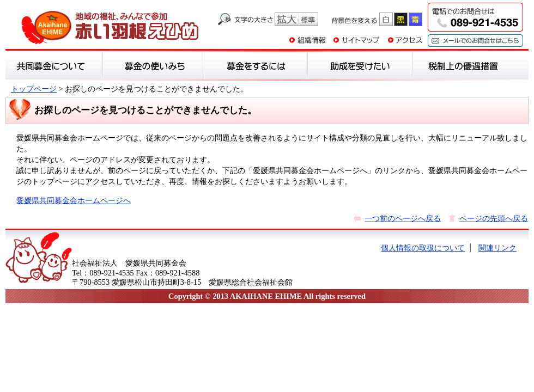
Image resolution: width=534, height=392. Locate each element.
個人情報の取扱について (423, 248)
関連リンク (497, 248)
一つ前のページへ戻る (403, 218)
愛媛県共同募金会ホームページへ (74, 200)
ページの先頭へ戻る (494, 218)
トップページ (34, 89)
